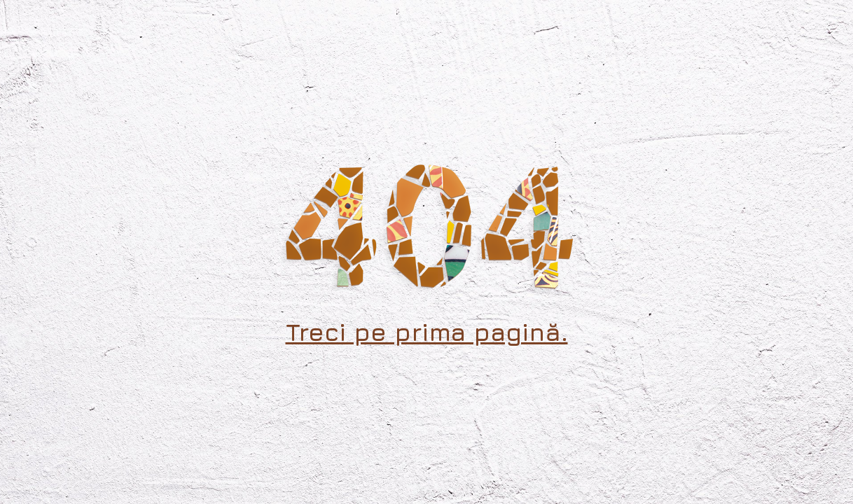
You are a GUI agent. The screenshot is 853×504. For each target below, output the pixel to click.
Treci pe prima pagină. (427, 332)
